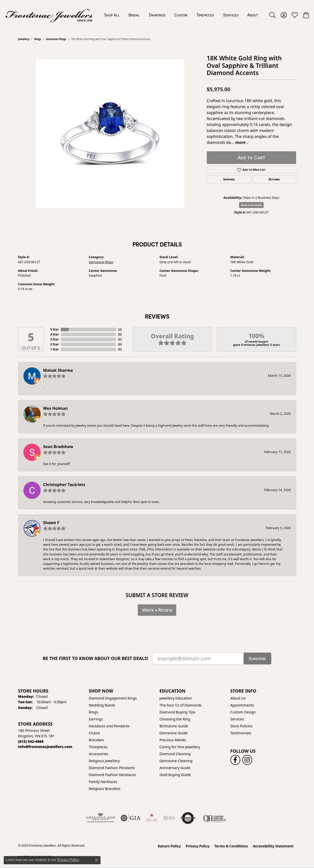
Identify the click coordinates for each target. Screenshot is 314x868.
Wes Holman (56, 408)
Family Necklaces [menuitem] (103, 782)
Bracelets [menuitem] (97, 740)
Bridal (134, 15)
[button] (272, 15)
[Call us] (45, 747)
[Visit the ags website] (100, 818)
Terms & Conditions (231, 846)
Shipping (229, 179)
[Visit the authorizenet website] (188, 818)
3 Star (54, 339)
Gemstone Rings (56, 39)
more (242, 142)
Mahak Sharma (58, 370)
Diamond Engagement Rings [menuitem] (113, 698)
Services (231, 15)
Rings (38, 39)
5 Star (54, 329)
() (120, 329)
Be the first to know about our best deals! (95, 658)
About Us (238, 698)
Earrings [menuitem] (96, 719)
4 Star (54, 334)
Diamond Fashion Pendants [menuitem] (112, 768)
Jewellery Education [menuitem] (176, 698)
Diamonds (157, 15)
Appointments (242, 705)
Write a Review (157, 610)
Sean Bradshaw (58, 447)
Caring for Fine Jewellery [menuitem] (180, 747)
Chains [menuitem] (95, 733)
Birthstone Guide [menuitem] (174, 726)
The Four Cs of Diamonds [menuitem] (181, 705)
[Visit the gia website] (131, 818)
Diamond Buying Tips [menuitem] (177, 712)
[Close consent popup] (97, 860)
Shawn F (51, 523)
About (253, 15)
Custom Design (243, 712)
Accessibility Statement (273, 846)
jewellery (24, 39)
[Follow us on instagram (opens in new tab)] (247, 760)
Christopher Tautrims (64, 485)
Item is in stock (251, 205)
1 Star (54, 349)
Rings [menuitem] (93, 712)
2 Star (54, 344)
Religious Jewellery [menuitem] (104, 761)
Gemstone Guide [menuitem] (174, 733)
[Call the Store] (31, 741)
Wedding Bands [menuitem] (102, 705)
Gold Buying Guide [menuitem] (175, 775)
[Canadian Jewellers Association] (215, 818)
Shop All (112, 15)
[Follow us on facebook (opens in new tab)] (235, 760)
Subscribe (257, 659)
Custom (181, 15)
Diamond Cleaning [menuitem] (175, 754)
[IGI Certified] (169, 818)
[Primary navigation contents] (181, 15)
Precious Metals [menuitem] (173, 740)
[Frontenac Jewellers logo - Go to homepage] (49, 15)
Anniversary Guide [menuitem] (175, 768)
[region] (110, 134)
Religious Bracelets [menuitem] (105, 789)
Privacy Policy (197, 846)
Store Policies (242, 726)
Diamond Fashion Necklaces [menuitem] (112, 775)
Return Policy (169, 846)
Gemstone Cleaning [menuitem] (176, 761)
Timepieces (205, 15)
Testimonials (241, 733)
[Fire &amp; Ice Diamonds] (152, 818)
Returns (274, 179)
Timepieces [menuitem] (98, 747)
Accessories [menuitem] (99, 754)
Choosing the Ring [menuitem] (175, 719)
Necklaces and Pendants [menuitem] (109, 726)
